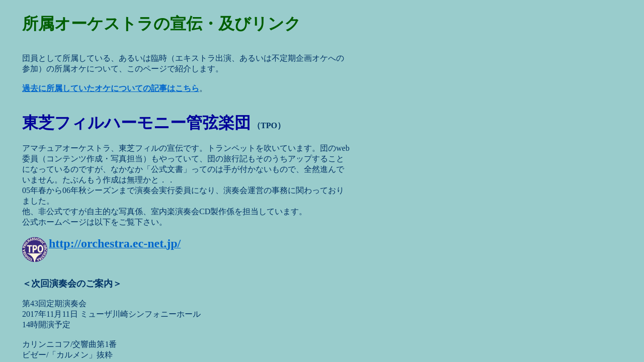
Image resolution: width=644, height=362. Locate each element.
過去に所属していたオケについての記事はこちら (111, 88)
